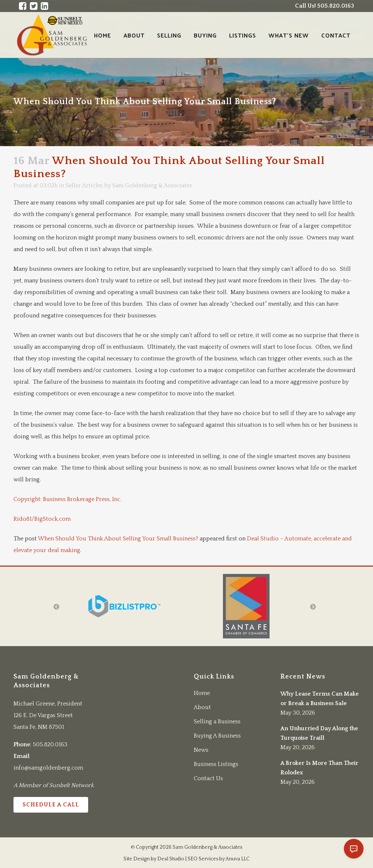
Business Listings (216, 764)
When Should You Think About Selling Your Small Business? (118, 539)
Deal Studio (171, 859)
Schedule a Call (51, 805)
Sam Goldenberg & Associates (152, 185)
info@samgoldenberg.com (48, 768)
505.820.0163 (50, 744)
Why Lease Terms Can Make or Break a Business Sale (320, 699)
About (202, 707)
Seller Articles (84, 185)
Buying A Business (217, 736)
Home (202, 693)
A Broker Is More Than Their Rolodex (319, 768)
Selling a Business (217, 722)
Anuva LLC (237, 859)
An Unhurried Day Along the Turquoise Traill (319, 733)
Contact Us (208, 778)
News (201, 750)
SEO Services (203, 859)
